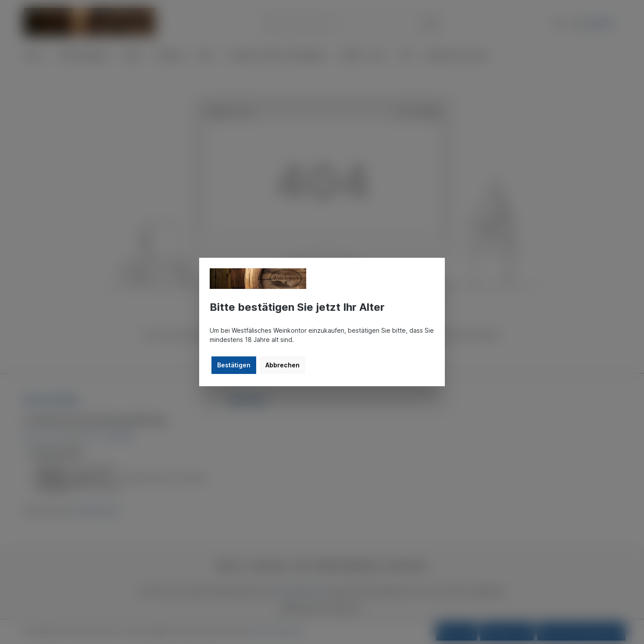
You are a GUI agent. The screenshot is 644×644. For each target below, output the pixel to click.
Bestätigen (234, 365)
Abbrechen (283, 365)
